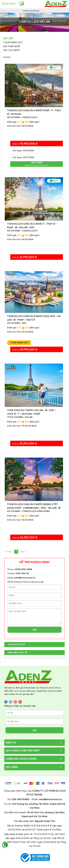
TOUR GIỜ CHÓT (16, 645)
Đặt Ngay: (23, 151)
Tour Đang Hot (13, 42)
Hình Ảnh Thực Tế (17, 653)
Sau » (23, 552)
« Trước (8, 552)
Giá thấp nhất (12, 46)
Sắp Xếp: (8, 38)
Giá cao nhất (12, 50)
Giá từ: (25, 144)
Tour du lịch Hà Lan (31, 11)
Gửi (35, 630)
